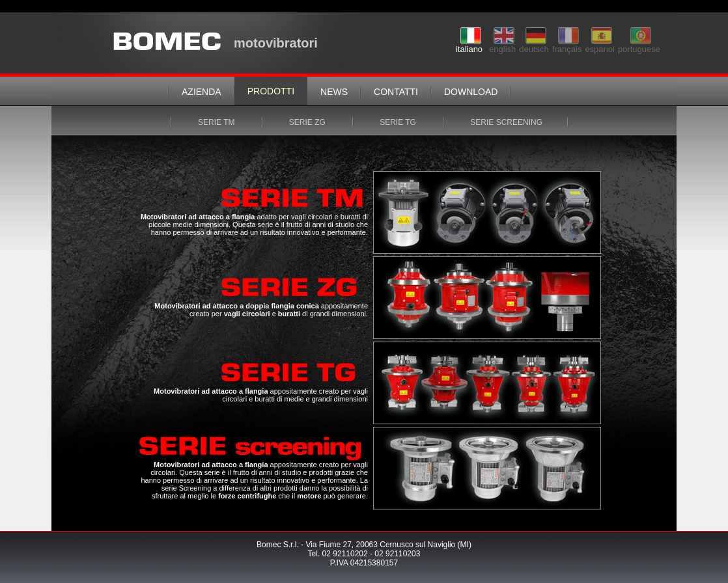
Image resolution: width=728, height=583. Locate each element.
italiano (469, 45)
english (502, 45)
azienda (202, 92)
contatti (396, 92)
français (567, 45)
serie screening (506, 122)
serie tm (217, 122)
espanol (600, 45)
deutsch (534, 45)
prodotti (271, 91)
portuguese (639, 45)
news (334, 92)
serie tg (399, 122)
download (471, 92)
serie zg (308, 122)
